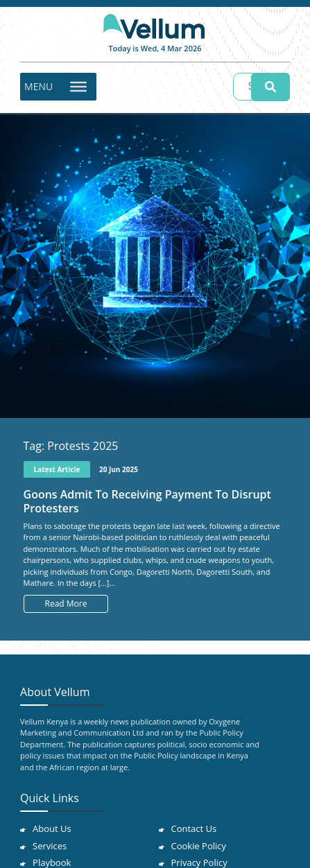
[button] (38, 87)
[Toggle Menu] (78, 86)
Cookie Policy (199, 846)
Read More (66, 604)
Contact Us (194, 828)
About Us (52, 828)
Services (50, 846)
